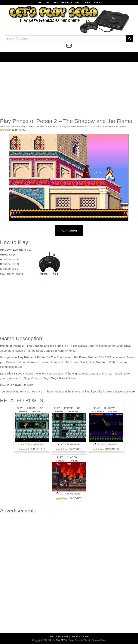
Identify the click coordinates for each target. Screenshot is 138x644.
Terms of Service (80, 637)
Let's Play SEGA (9, 126)
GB (40, 3)
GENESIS (67, 3)
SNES (97, 3)
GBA (55, 3)
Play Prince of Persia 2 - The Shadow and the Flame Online (94, 126)
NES (88, 3)
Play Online (27, 126)
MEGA (79, 3)
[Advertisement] (69, 90)
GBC (47, 3)
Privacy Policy (63, 637)
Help (52, 637)
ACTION (54, 126)
